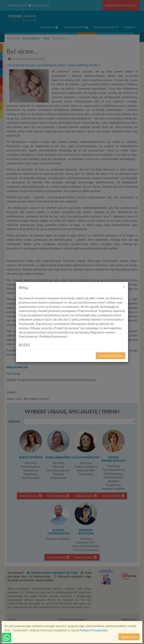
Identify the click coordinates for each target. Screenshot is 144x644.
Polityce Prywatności (93, 630)
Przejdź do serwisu (111, 356)
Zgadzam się (129, 637)
